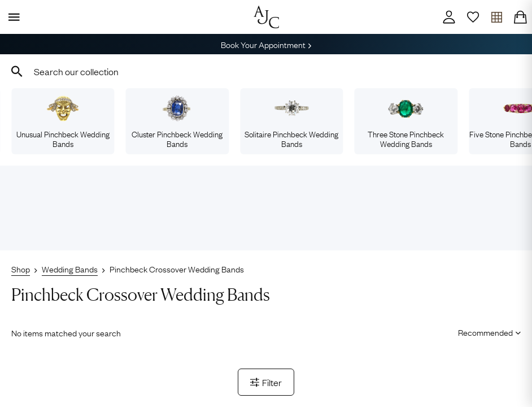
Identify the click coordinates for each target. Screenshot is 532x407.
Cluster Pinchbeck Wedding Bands (177, 122)
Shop (21, 269)
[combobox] (266, 71)
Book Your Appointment (266, 44)
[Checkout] (520, 17)
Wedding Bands (70, 269)
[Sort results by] (485, 332)
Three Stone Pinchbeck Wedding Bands (406, 122)
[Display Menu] (12, 17)
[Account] (449, 17)
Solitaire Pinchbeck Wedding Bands (291, 122)
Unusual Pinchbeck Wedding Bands (63, 122)
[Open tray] (496, 17)
